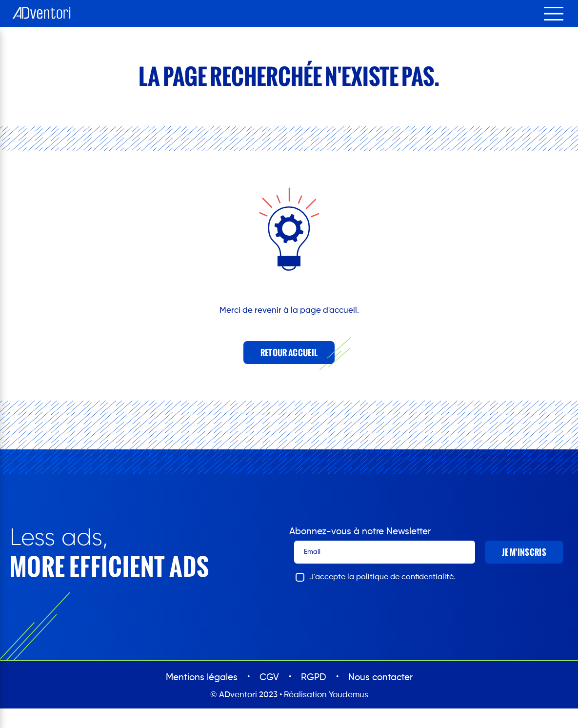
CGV (269, 677)
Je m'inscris (524, 552)
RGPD (314, 677)
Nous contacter (380, 677)
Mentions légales (202, 677)
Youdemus (349, 695)
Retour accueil (289, 353)
